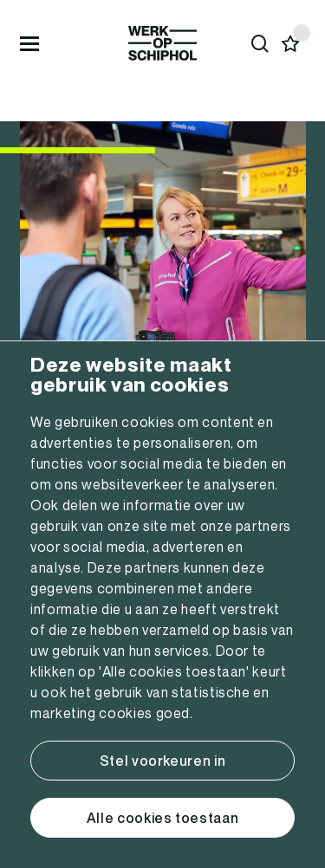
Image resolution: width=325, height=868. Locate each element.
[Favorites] (291, 44)
